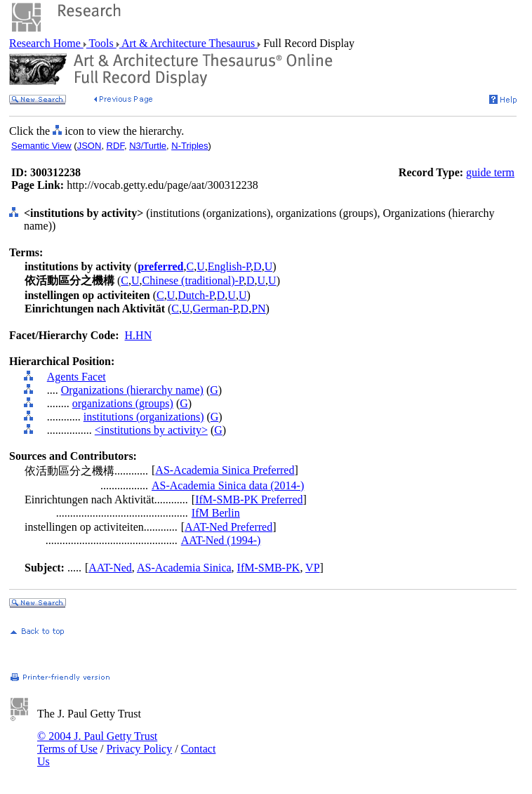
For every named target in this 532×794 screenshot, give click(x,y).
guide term (490, 172)
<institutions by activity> (151, 430)
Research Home (46, 43)
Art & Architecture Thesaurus (188, 43)
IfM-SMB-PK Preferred (249, 499)
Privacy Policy (139, 749)
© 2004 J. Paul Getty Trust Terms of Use (97, 742)
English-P (229, 266)
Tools (101, 43)
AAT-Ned (110, 568)
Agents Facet (77, 377)
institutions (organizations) (144, 417)
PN (258, 309)
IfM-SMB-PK (269, 568)
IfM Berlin (216, 513)
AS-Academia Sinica (184, 568)
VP (312, 568)
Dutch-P (196, 295)
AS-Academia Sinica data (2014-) (228, 485)
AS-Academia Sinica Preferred (225, 470)
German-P (215, 309)
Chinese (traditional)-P (193, 280)
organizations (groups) (123, 403)
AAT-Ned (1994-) (221, 540)
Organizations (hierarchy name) (132, 390)
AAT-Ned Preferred (228, 527)
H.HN (139, 335)
